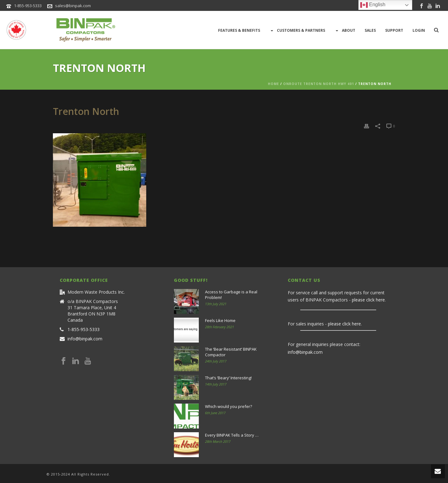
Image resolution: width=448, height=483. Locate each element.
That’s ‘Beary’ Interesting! (228, 378)
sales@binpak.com (73, 6)
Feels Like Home (220, 320)
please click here (368, 300)
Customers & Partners (297, 31)
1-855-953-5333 (28, 6)
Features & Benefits (239, 30)
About (345, 31)
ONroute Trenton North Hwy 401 (319, 84)
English (373, 5)
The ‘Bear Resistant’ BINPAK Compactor (231, 352)
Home (273, 84)
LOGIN (419, 30)
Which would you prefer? (229, 406)
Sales (370, 30)
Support (394, 30)
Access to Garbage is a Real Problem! (231, 295)
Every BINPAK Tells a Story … (232, 435)
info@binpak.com (85, 339)
